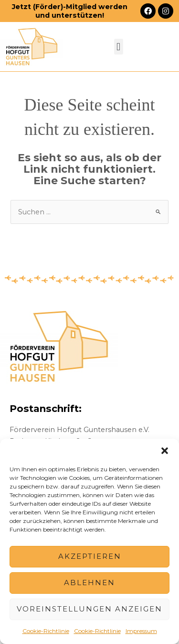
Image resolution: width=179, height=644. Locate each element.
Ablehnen (89, 583)
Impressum (141, 631)
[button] (165, 451)
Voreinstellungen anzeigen (89, 609)
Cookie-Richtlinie (46, 631)
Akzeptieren (90, 556)
